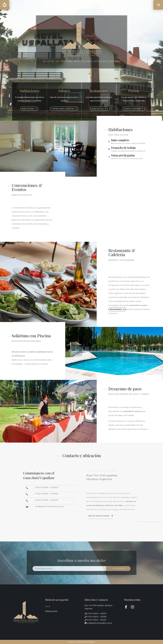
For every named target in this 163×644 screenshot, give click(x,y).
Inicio (48, 606)
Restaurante (51, 611)
